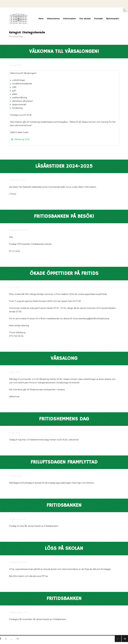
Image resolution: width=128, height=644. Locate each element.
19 (18, 639)
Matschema (53, 19)
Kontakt (99, 19)
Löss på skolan (64, 548)
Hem (41, 19)
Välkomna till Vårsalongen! (64, 51)
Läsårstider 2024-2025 (64, 166)
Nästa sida (124, 642)
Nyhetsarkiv (113, 19)
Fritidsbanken (64, 505)
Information (69, 19)
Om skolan (85, 19)
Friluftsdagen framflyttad (64, 462)
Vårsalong (64, 358)
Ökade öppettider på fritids (64, 273)
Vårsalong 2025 (22, 139)
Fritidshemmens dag (64, 419)
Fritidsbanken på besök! (64, 216)
